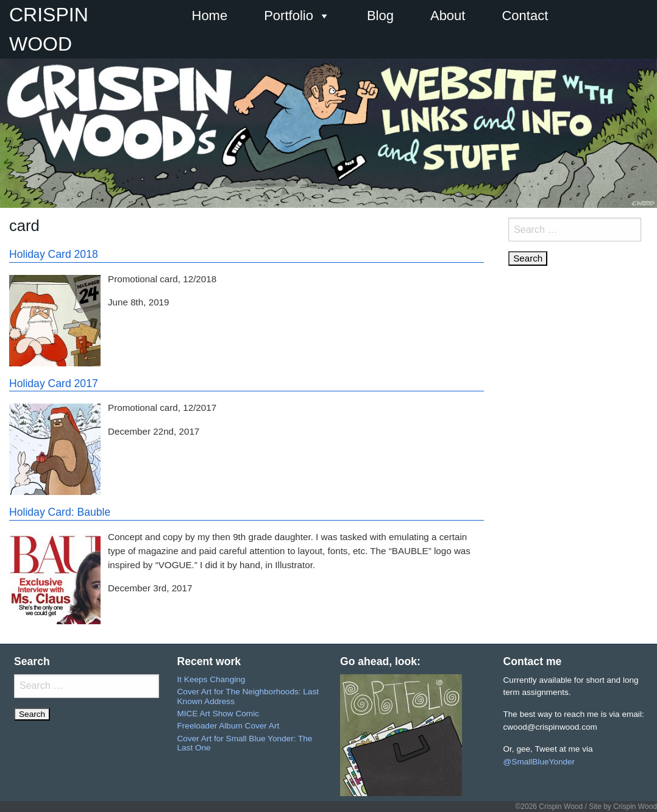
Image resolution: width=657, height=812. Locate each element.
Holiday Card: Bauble (60, 512)
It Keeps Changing (211, 679)
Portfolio (297, 16)
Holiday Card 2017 (54, 383)
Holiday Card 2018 (54, 254)
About (448, 16)
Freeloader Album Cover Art (229, 726)
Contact (525, 16)
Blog (380, 16)
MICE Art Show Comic (218, 714)
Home (210, 16)
